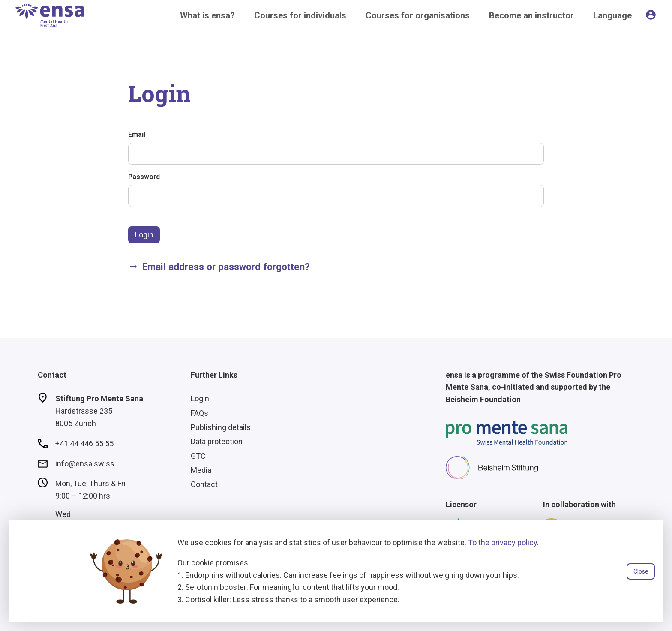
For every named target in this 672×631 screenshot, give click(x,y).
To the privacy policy (502, 542)
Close (641, 571)
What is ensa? (207, 15)
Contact (204, 484)
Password (144, 177)
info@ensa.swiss (85, 464)
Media (201, 470)
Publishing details (221, 427)
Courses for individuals (300, 15)
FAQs (199, 413)
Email (137, 134)
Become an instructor (531, 15)
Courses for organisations (418, 15)
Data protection (217, 441)
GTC (198, 456)
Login (144, 235)
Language (612, 15)
